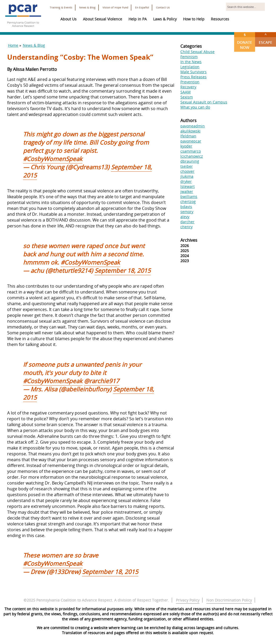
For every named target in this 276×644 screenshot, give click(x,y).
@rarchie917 (102, 381)
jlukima (187, 176)
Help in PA (138, 19)
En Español (142, 8)
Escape (266, 38)
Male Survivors (193, 72)
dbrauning (190, 161)
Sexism (187, 97)
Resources (220, 19)
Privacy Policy (188, 600)
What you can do (195, 107)
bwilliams (189, 196)
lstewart (188, 186)
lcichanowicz (192, 156)
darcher (187, 222)
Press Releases (193, 77)
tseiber (187, 166)
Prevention (190, 82)
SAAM (186, 92)
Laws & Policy (165, 19)
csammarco (191, 151)
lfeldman (188, 136)
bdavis (186, 207)
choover (187, 171)
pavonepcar (191, 141)
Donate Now (245, 41)
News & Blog (87, 8)
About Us (68, 19)
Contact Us (163, 8)
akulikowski (190, 131)
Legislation (190, 67)
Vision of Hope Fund (115, 8)
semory (187, 212)
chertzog (188, 202)
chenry (186, 227)
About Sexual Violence (103, 19)
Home (13, 45)
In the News (191, 62)
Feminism (189, 57)
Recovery (188, 87)
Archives (189, 240)
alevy (185, 217)
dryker (186, 181)
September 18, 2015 (123, 271)
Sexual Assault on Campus (204, 102)
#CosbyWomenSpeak (53, 159)
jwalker (187, 191)
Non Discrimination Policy (229, 600)
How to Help (194, 19)
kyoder (186, 146)
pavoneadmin (193, 126)
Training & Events (61, 8)
